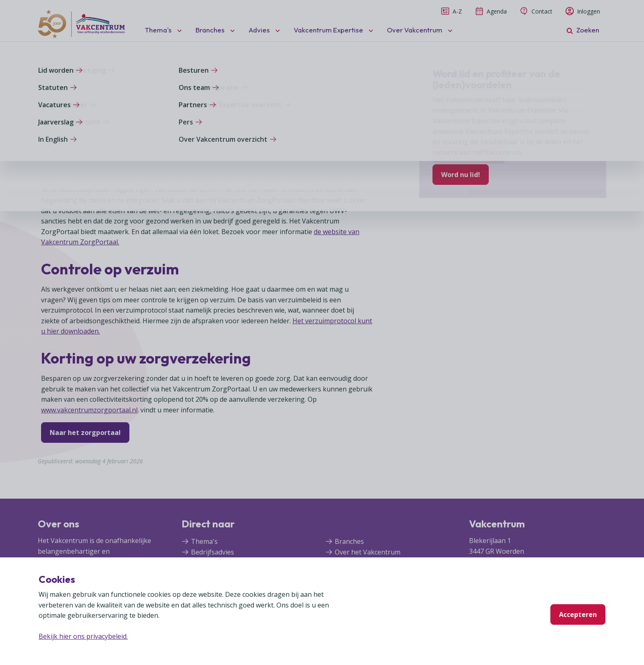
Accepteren (578, 614)
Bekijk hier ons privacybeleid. (83, 636)
